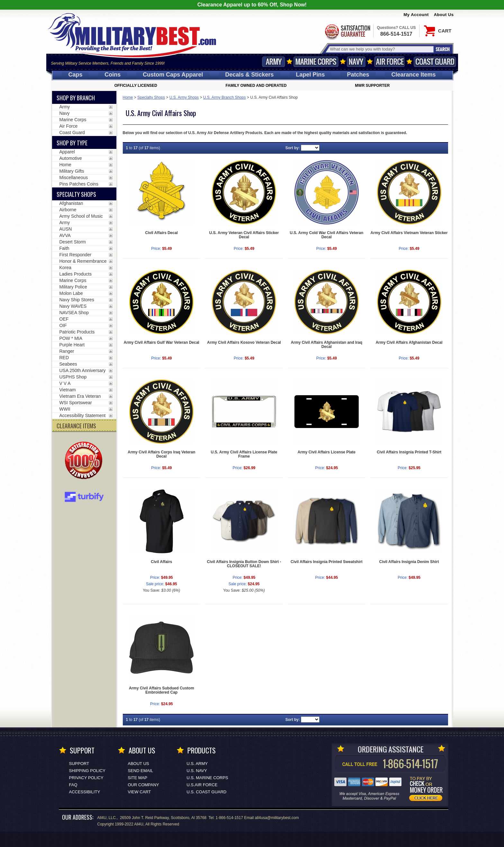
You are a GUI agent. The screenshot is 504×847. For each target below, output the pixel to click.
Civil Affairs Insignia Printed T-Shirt (409, 452)
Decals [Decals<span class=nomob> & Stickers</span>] (250, 75)
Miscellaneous (74, 178)
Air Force (390, 62)
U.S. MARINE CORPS (207, 778)
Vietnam (68, 390)
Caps (75, 75)
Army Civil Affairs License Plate (327, 452)
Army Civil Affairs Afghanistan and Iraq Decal (327, 345)
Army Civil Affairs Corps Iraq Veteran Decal (161, 454)
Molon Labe (71, 293)
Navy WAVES (73, 306)
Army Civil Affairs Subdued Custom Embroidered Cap (162, 690)
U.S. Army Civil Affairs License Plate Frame (244, 454)
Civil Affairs (161, 562)
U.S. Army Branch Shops (225, 97)
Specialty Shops (151, 97)
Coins (113, 75)
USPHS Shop (73, 377)
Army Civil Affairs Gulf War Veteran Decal (162, 342)
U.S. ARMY (197, 764)
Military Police (73, 287)
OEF (64, 319)
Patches (358, 75)
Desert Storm (73, 242)
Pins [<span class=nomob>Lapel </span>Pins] (310, 75)
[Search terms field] (381, 49)
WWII (65, 409)
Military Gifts (72, 171)
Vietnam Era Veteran (80, 396)
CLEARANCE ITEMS (76, 426)
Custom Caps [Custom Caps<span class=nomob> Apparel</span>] (173, 75)
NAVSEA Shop (74, 313)
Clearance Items (413, 75)
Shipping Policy (87, 771)
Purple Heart (72, 345)
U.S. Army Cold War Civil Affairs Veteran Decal (327, 235)
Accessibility (85, 792)
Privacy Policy (86, 778)
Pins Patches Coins (79, 184)
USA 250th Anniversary (83, 370)
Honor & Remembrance (83, 261)
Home (128, 97)
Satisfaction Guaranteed (347, 31)
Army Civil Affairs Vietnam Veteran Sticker (409, 233)
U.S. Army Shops (184, 97)
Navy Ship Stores (77, 300)
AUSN (66, 229)
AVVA (65, 235)
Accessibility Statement (83, 415)
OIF (63, 325)
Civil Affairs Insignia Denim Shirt (409, 562)
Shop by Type (72, 143)
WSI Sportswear (76, 403)
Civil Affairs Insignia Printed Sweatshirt (327, 562)
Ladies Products (76, 274)
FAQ (73, 785)
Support (79, 764)
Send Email (141, 771)
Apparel (67, 152)
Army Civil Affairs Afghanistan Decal (409, 342)
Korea (65, 268)
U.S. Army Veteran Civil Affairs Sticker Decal (244, 235)
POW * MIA (71, 338)
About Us (444, 15)
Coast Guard (435, 62)
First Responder (76, 255)
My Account (416, 15)
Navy (356, 62)
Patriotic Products (77, 332)
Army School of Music (81, 216)
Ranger (67, 351)
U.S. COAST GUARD (207, 792)
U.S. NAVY (197, 771)
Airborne (68, 210)
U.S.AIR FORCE (202, 785)
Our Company (144, 785)
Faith (64, 248)
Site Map (138, 778)
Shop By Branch (76, 98)
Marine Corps (316, 62)
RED (64, 358)
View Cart (139, 792)
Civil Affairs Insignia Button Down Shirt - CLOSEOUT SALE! (244, 564)
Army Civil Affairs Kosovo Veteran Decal (244, 342)
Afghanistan (71, 203)
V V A (65, 383)
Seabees (68, 364)
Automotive (71, 158)
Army (274, 62)
